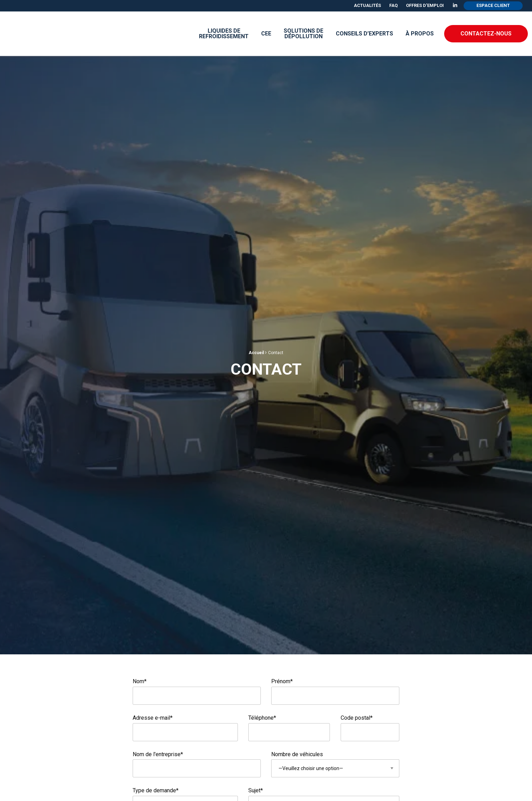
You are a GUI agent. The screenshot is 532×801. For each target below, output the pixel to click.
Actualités (367, 5)
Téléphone (262, 718)
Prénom (335, 691)
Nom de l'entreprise (158, 754)
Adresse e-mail (153, 718)
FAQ (393, 5)
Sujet (256, 790)
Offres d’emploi (425, 5)
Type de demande (156, 790)
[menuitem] (367, 6)
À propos (420, 34)
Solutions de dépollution (304, 34)
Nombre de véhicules (297, 754)
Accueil (256, 353)
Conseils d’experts (364, 34)
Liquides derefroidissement (224, 34)
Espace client (493, 5)
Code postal (357, 718)
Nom (140, 681)
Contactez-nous (486, 34)
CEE (266, 34)
